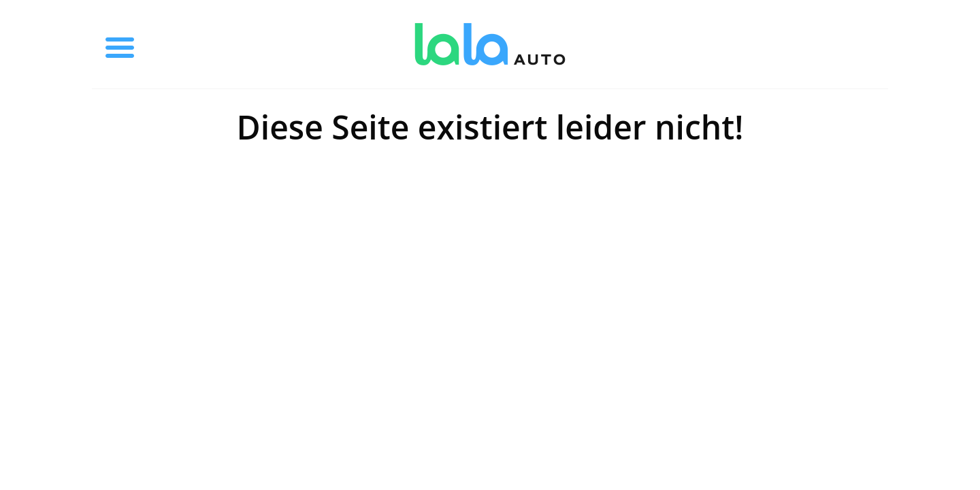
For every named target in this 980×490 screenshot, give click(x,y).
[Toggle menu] (120, 44)
